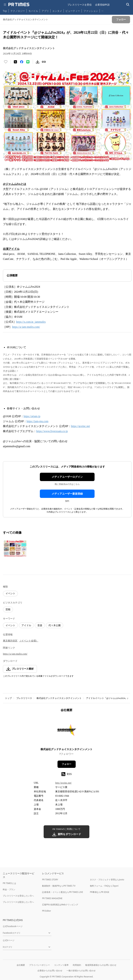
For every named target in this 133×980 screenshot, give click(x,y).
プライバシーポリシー (39, 965)
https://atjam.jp (32, 416)
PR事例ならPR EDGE (99, 892)
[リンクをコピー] (44, 62)
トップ (8, 698)
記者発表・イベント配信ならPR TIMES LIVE (63, 892)
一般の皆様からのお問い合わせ (81, 971)
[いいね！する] (6, 62)
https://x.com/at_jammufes (31, 322)
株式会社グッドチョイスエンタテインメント (59, 698)
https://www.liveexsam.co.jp (52, 431)
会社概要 (21, 965)
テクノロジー (18, 11)
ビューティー (73, 11)
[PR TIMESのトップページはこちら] (19, 5)
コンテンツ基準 (61, 965)
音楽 (40, 625)
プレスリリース (24, 698)
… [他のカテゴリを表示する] (102, 10)
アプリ (45, 11)
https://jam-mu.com (37, 421)
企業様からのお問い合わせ (50, 971)
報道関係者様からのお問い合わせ (101, 965)
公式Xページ (9, 940)
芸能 (8, 609)
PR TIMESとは (9, 883)
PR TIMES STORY (50, 880)
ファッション (91, 11)
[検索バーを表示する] (128, 5)
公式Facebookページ (13, 926)
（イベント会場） (29, 641)
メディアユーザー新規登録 (67, 494)
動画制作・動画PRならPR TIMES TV (59, 886)
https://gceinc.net (80, 426)
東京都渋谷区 (10, 641)
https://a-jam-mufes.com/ (26, 327)
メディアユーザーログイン (67, 477)
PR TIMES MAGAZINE (52, 898)
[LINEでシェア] (28, 62)
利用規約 (77, 965)
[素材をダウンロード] (38, 62)
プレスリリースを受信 (79, 5)
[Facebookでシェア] (22, 62)
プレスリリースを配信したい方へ (18, 902)
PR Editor (47, 911)
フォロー (66, 764)
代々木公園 (55, 625)
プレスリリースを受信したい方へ (18, 896)
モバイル (33, 11)
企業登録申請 (102, 5)
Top (5, 11)
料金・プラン (9, 889)
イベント (10, 593)
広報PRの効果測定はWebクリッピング (60, 905)
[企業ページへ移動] (67, 731)
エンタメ (57, 11)
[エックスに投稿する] (15, 62)
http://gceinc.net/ (63, 783)
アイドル (26, 625)
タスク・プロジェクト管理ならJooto (107, 880)
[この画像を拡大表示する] (15, 548)
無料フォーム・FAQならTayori (104, 886)
